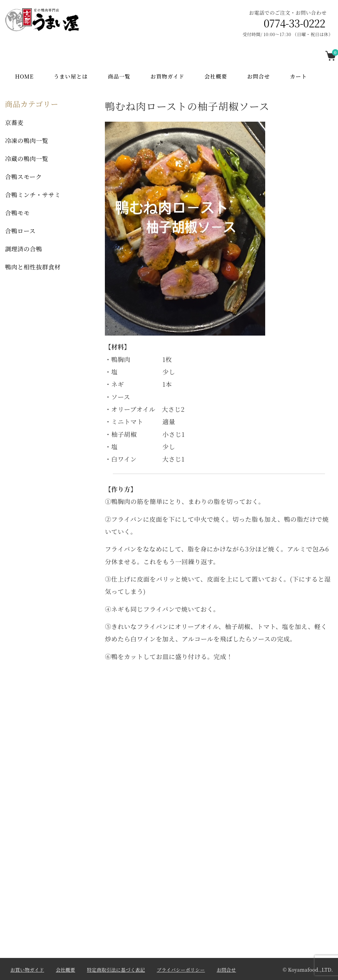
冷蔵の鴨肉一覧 (27, 158)
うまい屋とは (71, 76)
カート (298, 76)
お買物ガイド (167, 76)
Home (24, 76)
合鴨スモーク (23, 176)
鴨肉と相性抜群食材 (33, 267)
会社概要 (216, 76)
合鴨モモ (17, 213)
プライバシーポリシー (181, 970)
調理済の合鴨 (24, 249)
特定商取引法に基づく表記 (116, 970)
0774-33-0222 (295, 23)
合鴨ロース (20, 231)
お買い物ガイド (27, 970)
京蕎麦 (14, 122)
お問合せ (259, 76)
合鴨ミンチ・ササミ (33, 195)
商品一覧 (119, 76)
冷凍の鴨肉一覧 (27, 140)
